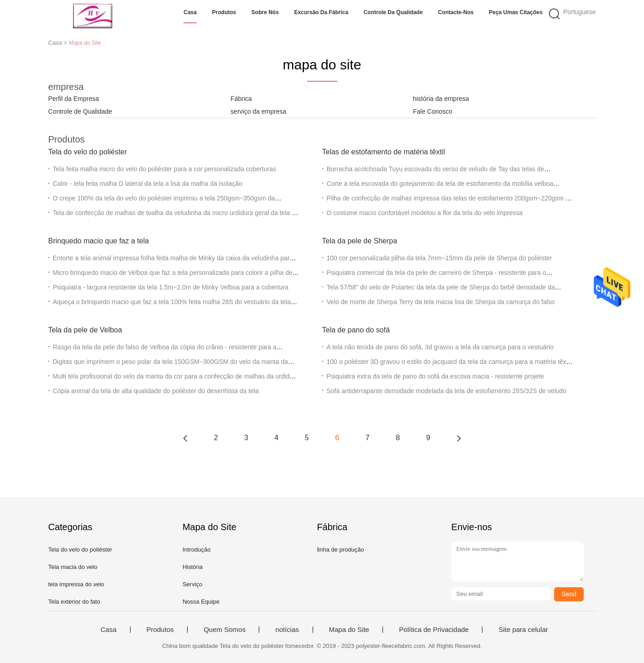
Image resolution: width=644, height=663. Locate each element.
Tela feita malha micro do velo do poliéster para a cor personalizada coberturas (165, 169)
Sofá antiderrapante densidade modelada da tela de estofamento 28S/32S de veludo (447, 391)
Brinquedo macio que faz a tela (99, 241)
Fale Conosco (433, 111)
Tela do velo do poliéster (88, 152)
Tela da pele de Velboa (85, 330)
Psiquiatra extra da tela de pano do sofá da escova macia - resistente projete (435, 376)
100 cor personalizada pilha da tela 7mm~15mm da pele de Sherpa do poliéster (440, 258)
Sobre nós (265, 12)
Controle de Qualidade (80, 111)
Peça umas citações (516, 12)
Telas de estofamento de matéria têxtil (384, 152)
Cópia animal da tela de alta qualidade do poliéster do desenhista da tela (156, 391)
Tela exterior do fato (74, 602)
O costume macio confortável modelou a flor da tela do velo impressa (425, 213)
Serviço (192, 584)
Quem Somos (225, 630)
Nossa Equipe (201, 602)
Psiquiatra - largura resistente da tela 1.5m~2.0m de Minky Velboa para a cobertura (171, 287)
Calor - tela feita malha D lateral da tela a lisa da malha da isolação (148, 184)
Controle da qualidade (393, 12)
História (193, 567)
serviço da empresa (258, 111)
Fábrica (241, 99)
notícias (287, 630)
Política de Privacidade (434, 630)
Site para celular (523, 630)
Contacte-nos (456, 12)
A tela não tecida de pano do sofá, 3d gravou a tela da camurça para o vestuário (440, 347)
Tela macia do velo (73, 567)
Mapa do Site (349, 630)
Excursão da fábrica (321, 12)
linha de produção (340, 550)
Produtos (224, 12)
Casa (190, 12)
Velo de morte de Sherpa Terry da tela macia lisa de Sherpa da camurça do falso (441, 302)
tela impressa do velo (76, 584)
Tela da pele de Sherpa (360, 241)
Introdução (196, 550)
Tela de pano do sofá (356, 330)
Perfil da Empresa (74, 99)
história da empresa (441, 99)
